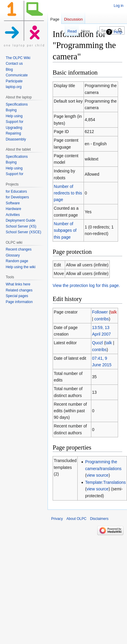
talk (114, 312)
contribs (102, 319)
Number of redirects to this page (68, 193)
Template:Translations (105, 482)
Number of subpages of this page (65, 230)
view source (98, 475)
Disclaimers (99, 519)
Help (118, 32)
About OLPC (76, 519)
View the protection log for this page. (86, 285)
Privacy (57, 519)
